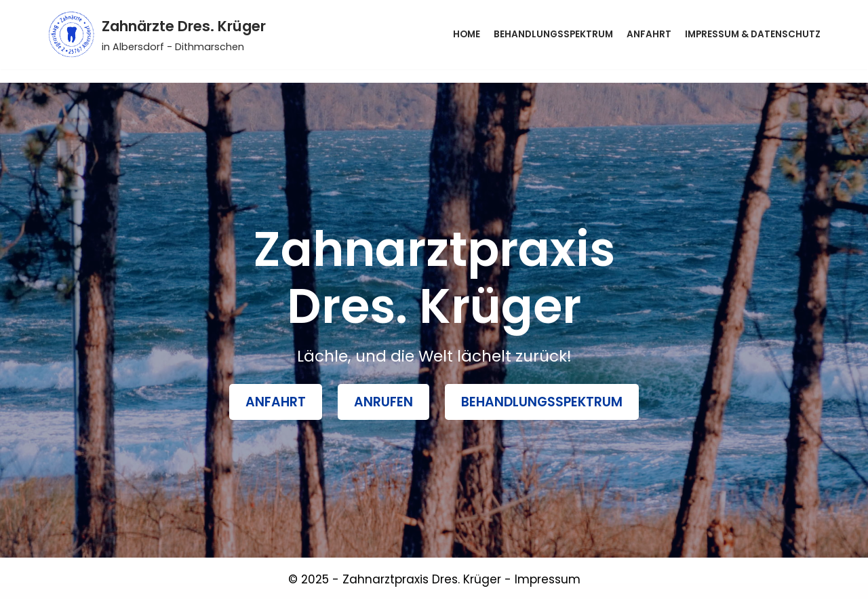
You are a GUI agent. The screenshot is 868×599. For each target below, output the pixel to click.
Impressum (548, 579)
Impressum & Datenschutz (753, 34)
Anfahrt (649, 34)
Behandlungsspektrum (553, 34)
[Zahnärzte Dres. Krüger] (157, 35)
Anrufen (383, 402)
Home (467, 34)
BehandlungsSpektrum (542, 402)
